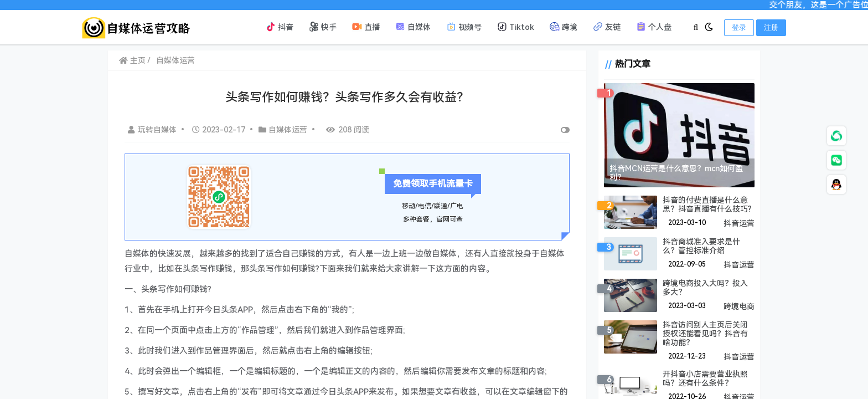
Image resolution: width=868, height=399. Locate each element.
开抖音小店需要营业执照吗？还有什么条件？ (701, 378)
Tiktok (516, 27)
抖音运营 (739, 223)
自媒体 (413, 27)
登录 (739, 27)
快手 (323, 27)
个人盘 (654, 27)
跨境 (564, 27)
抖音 (280, 27)
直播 (366, 27)
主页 (132, 60)
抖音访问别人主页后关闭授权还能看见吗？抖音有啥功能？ (705, 334)
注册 (771, 27)
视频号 (464, 27)
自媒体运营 (175, 60)
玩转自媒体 (153, 130)
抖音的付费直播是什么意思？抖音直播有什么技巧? (703, 204)
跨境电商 (739, 306)
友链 (607, 27)
